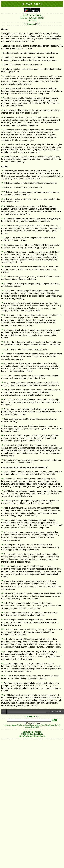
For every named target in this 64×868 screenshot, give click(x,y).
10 (2, 110)
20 (2, 206)
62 (2, 629)
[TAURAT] (24, 18)
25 (2, 252)
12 (2, 129)
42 (2, 419)
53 (2, 532)
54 (2, 544)
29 (2, 290)
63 (2, 639)
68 (2, 695)
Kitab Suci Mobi (35, 734)
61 (2, 619)
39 (2, 390)
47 (2, 471)
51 (2, 508)
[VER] (25, 15)
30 (2, 303)
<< (25, 24)
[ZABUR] (33, 18)
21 (2, 218)
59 (2, 603)
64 (2, 651)
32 (2, 330)
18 (2, 192)
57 (2, 581)
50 (2, 500)
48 (2, 478)
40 (2, 399)
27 (2, 276)
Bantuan (27, 732)
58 (2, 593)
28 (2, 283)
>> (39, 24)
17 (2, 187)
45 (2, 445)
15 (2, 171)
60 (2, 612)
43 (2, 426)
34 (2, 349)
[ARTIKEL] (32, 20)
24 (2, 245)
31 (2, 315)
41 (2, 409)
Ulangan (31, 24)
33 (2, 342)
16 (2, 183)
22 (2, 225)
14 (2, 156)
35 (2, 354)
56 (2, 566)
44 (2, 435)
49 (2, 491)
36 (2, 363)
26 (2, 267)
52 (2, 520)
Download (37, 732)
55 (2, 554)
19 (2, 199)
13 (2, 144)
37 (2, 375)
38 (2, 382)
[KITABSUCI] (35, 15)
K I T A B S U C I (32, 4)
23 (2, 238)
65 (2, 663)
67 (2, 683)
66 (2, 676)
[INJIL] (41, 18)
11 (2, 117)
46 (2, 460)
